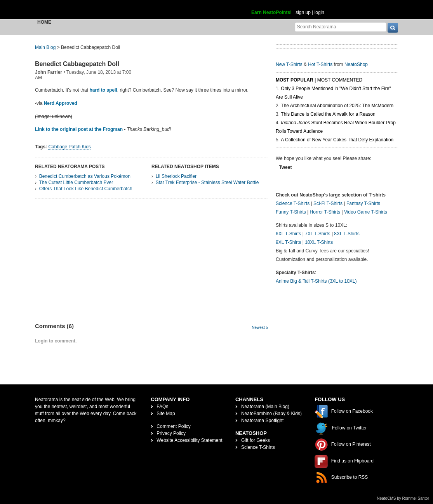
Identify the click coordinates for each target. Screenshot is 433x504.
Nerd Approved (61, 103)
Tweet (285, 167)
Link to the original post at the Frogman (79, 129)
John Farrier (49, 72)
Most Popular (295, 80)
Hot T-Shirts (320, 64)
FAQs (162, 407)
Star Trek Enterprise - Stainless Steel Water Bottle (207, 182)
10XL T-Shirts (319, 242)
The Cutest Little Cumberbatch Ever (76, 182)
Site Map (166, 414)
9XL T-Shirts (288, 242)
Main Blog (45, 47)
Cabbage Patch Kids (69, 147)
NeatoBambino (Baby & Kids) (271, 414)
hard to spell (103, 90)
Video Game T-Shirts (366, 212)
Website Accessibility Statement (189, 440)
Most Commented (340, 80)
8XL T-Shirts (347, 234)
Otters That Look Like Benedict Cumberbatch (86, 189)
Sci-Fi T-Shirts (328, 203)
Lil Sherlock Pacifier (176, 176)
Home (44, 22)
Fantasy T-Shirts (363, 203)
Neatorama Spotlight (262, 421)
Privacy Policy (171, 433)
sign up (303, 12)
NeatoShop (356, 64)
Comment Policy (173, 426)
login (319, 12)
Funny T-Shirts (291, 212)
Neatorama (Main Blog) (265, 407)
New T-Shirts (289, 64)
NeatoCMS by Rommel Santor (403, 498)
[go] (393, 28)
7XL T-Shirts (317, 234)
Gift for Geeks (256, 440)
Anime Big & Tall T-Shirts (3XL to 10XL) (316, 281)
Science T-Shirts (293, 203)
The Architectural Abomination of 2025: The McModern (337, 106)
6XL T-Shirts (288, 234)
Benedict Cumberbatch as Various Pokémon (85, 176)
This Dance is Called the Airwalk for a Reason (328, 114)
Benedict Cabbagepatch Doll (77, 64)
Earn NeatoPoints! (271, 12)
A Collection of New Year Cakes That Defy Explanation (337, 140)
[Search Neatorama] (341, 27)
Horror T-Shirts (325, 212)
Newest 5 (260, 328)
